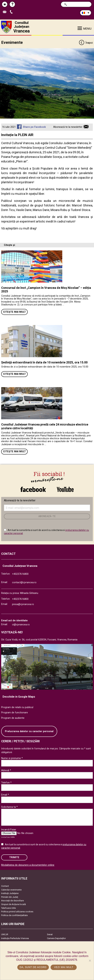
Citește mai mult (14, 312)
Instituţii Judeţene (10, 893)
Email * (5, 795)
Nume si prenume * (12, 758)
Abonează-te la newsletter (68, 127)
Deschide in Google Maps (19, 697)
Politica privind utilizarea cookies (17, 912)
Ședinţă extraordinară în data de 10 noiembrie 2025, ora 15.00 (44, 362)
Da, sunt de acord (33, 967)
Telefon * (6, 783)
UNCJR (5, 934)
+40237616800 (20, 574)
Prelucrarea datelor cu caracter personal (29, 731)
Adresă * (6, 770)
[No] (90, 961)
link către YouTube (65, 489)
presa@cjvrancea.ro (23, 604)
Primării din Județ (10, 897)
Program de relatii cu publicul (17, 707)
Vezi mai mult (64, 967)
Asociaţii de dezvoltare (12, 901)
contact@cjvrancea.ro (24, 582)
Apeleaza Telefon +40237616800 (12, 12)
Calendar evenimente (11, 890)
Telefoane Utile (8, 908)
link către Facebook (33, 489)
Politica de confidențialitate (14, 915)
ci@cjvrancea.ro (21, 625)
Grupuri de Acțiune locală (13, 904)
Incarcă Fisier (9, 830)
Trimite (14, 857)
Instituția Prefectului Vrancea (15, 938)
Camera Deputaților (56, 938)
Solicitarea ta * (9, 807)
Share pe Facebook (34, 127)
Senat (50, 934)
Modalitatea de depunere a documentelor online (28, 865)
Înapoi (86, 43)
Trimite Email (5, 12)
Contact (5, 886)
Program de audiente (13, 718)
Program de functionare (15, 713)
